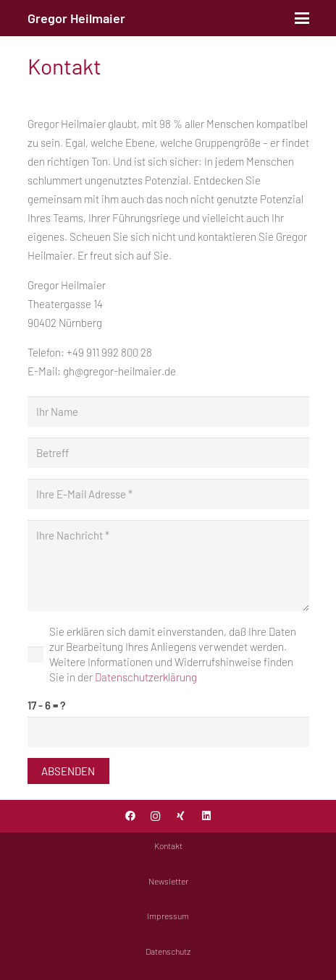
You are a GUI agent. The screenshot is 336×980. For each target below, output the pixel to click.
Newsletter (168, 881)
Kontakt (168, 845)
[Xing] (181, 816)
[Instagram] (155, 816)
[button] (302, 18)
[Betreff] (168, 453)
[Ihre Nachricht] (168, 566)
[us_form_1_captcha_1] (168, 732)
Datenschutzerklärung (146, 677)
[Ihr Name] (168, 412)
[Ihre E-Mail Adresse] (168, 494)
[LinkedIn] (206, 816)
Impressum (168, 916)
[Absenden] (68, 771)
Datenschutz (168, 951)
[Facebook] (130, 816)
